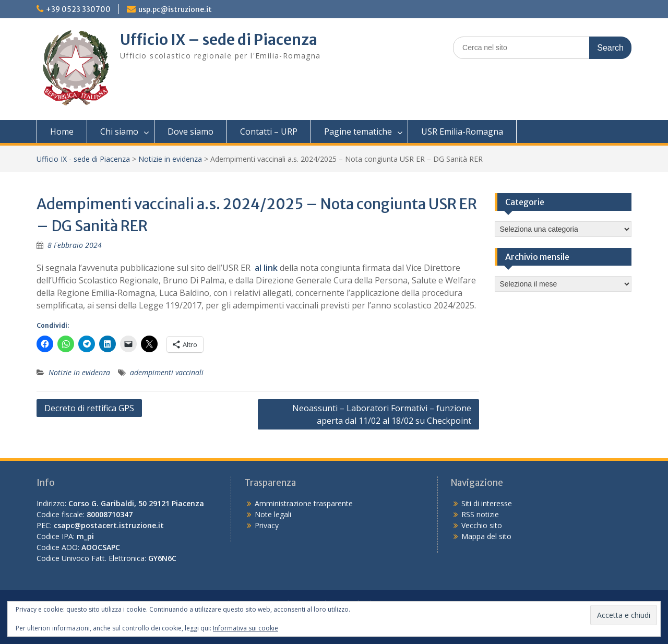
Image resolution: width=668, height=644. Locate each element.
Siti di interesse (487, 503)
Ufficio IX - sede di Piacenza (83, 159)
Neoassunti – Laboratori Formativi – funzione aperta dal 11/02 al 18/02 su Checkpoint (382, 414)
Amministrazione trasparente (304, 503)
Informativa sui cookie (246, 628)
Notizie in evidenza (170, 159)
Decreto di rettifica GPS (89, 408)
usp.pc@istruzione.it (175, 9)
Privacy (267, 525)
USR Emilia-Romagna (462, 132)
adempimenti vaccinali (167, 372)
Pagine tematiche (358, 132)
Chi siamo (119, 132)
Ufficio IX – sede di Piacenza (219, 40)
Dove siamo (190, 132)
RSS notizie (480, 514)
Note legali (273, 514)
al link (266, 268)
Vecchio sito (482, 525)
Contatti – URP (269, 132)
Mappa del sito (486, 536)
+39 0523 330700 (78, 9)
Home (62, 132)
